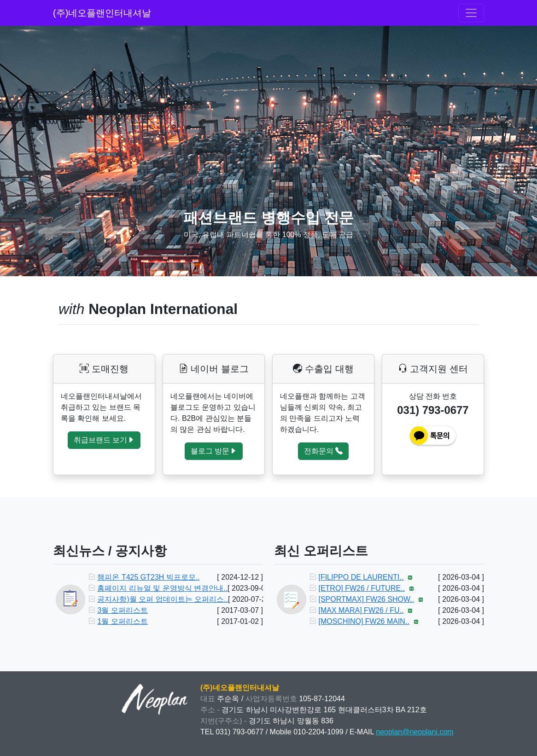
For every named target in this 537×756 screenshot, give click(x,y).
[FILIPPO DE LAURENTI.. (361, 577)
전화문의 (323, 451)
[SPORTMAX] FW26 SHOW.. (366, 599)
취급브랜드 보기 (104, 440)
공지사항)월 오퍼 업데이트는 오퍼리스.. (163, 599)
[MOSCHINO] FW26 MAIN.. (364, 621)
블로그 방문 (214, 451)
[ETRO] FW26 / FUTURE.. (362, 588)
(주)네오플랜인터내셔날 (102, 13)
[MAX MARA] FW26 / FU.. (361, 610)
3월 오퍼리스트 (122, 610)
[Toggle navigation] (471, 13)
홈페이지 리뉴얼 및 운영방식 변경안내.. (162, 588)
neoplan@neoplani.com (414, 732)
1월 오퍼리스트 (122, 621)
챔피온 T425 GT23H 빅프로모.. (148, 577)
